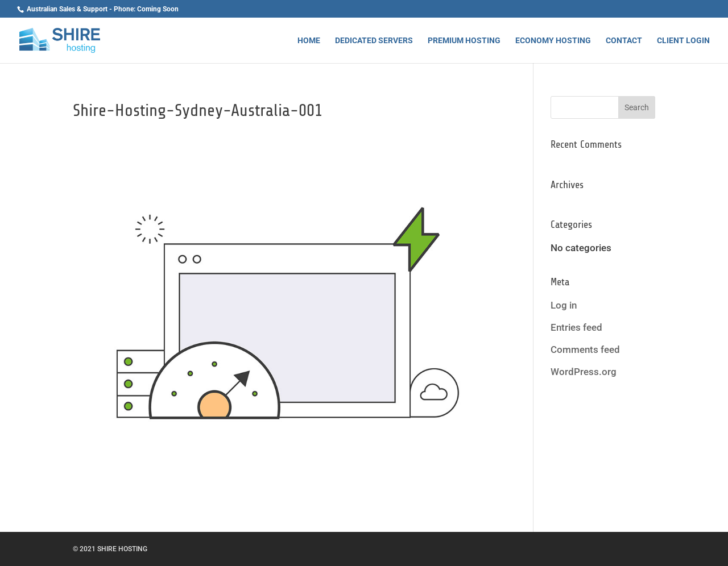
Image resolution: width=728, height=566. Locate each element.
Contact (624, 41)
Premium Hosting (464, 41)
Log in (564, 305)
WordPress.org (584, 372)
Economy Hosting (553, 41)
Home (309, 41)
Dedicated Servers (374, 41)
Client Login (683, 41)
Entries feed (576, 327)
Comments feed (585, 349)
